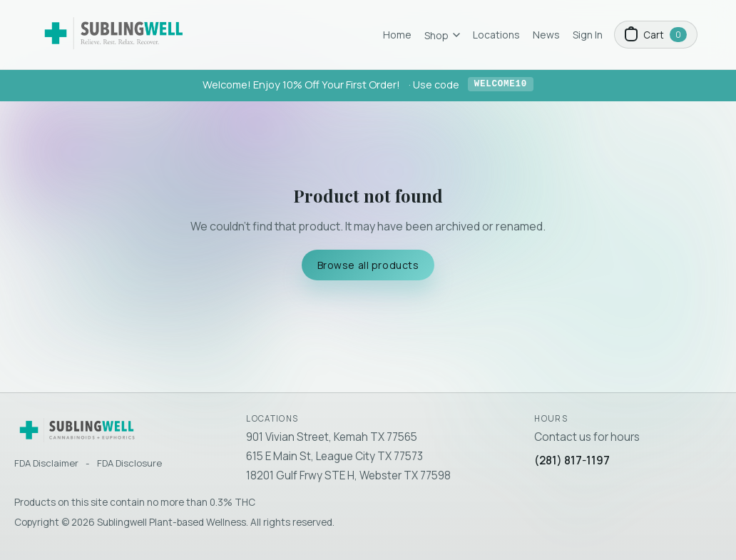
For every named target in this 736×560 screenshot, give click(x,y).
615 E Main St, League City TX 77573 (334, 456)
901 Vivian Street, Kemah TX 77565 (332, 437)
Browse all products (368, 265)
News (546, 35)
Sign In (588, 35)
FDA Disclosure (129, 463)
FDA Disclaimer (46, 463)
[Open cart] (656, 35)
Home (397, 35)
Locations (496, 35)
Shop (442, 35)
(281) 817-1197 (572, 460)
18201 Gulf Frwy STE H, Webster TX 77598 (348, 475)
